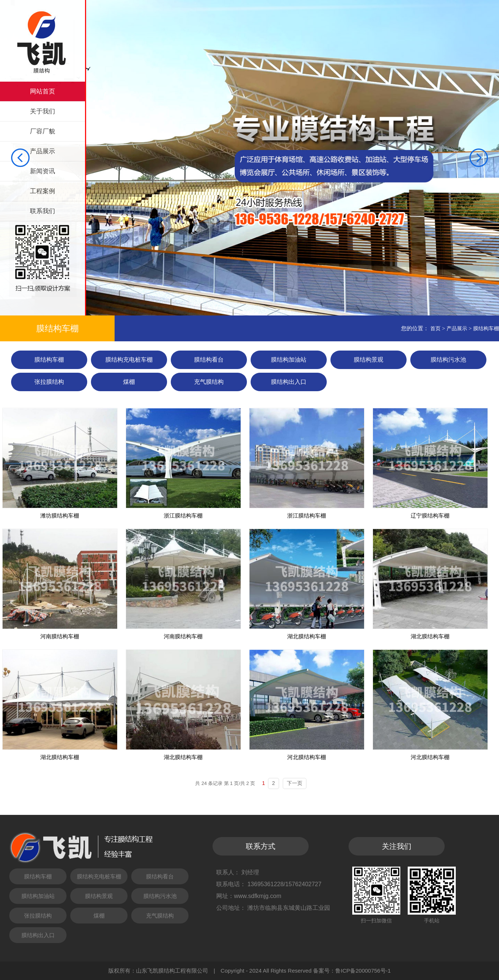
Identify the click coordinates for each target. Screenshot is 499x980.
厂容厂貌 (43, 131)
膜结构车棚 (486, 328)
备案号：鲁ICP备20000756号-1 (352, 971)
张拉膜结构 (49, 382)
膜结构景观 (369, 360)
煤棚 (129, 382)
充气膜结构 (209, 382)
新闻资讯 (43, 171)
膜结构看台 (209, 360)
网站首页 (43, 91)
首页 (435, 328)
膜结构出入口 (289, 382)
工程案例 (43, 191)
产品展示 (43, 151)
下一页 (295, 783)
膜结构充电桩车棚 (129, 360)
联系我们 (43, 211)
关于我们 (43, 111)
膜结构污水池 (448, 360)
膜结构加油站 (289, 360)
